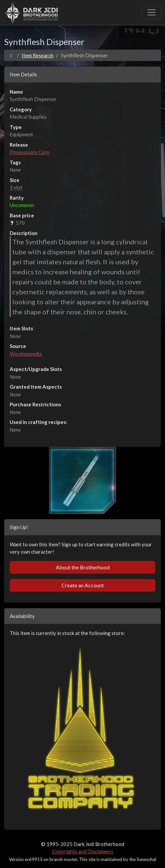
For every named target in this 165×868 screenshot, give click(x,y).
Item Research (38, 55)
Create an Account (83, 585)
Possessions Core (30, 152)
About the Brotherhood (83, 567)
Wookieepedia (26, 354)
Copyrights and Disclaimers (83, 851)
